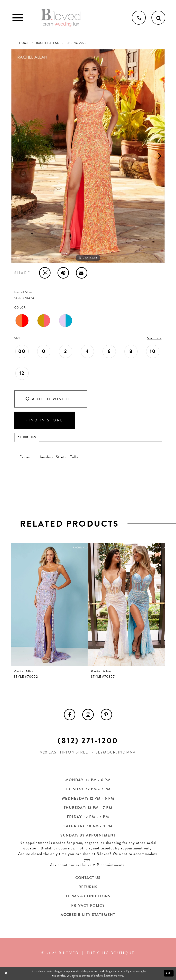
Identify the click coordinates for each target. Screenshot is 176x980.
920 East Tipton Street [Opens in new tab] (65, 752)
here (121, 976)
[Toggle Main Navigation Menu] (18, 18)
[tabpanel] (88, 156)
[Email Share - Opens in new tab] (82, 273)
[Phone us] (139, 18)
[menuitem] (70, 715)
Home (24, 43)
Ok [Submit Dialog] (169, 973)
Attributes (27, 437)
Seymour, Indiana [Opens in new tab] (116, 752)
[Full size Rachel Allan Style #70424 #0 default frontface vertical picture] (88, 156)
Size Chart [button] (154, 338)
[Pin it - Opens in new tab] (63, 273)
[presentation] (49, 605)
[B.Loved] (61, 18)
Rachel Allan (48, 43)
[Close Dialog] (6, 973)
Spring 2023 (77, 43)
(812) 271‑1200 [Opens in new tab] (88, 741)
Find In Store (45, 420)
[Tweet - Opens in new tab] (45, 273)
